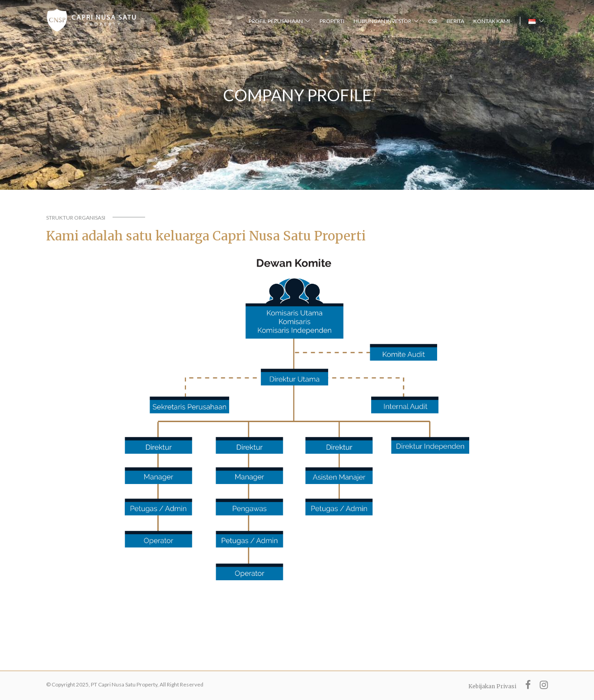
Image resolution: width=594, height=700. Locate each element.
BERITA (455, 21)
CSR (433, 21)
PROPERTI (332, 21)
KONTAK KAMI (492, 21)
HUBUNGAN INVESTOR (382, 21)
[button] (536, 21)
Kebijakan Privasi (492, 686)
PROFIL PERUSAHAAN (276, 21)
